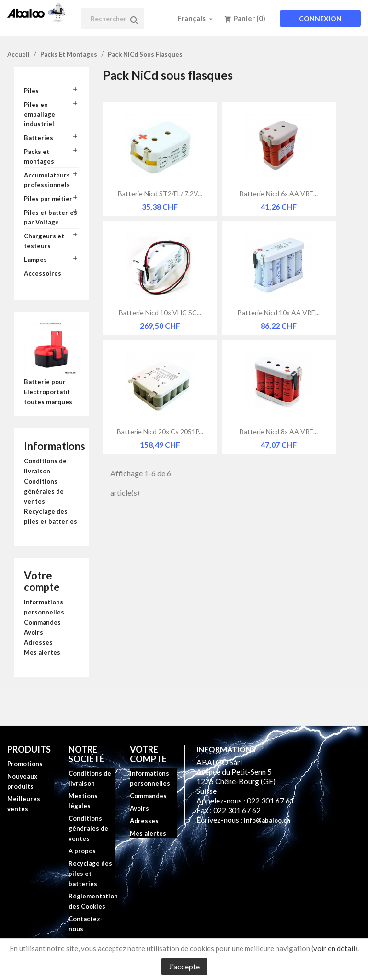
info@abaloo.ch (267, 820)
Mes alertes (42, 652)
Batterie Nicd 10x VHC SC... (160, 313)
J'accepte (184, 966)
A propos (82, 851)
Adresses (38, 642)
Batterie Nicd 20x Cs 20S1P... (160, 431)
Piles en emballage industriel (40, 114)
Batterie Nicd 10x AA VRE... (279, 313)
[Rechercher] (113, 19)
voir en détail (334, 948)
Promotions (25, 764)
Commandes (42, 622)
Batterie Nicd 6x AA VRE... (279, 194)
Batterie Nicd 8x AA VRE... (279, 431)
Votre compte (42, 581)
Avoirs (34, 632)
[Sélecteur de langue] (196, 18)
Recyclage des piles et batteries (90, 874)
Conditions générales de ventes (44, 491)
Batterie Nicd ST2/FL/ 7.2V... (160, 194)
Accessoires (43, 273)
